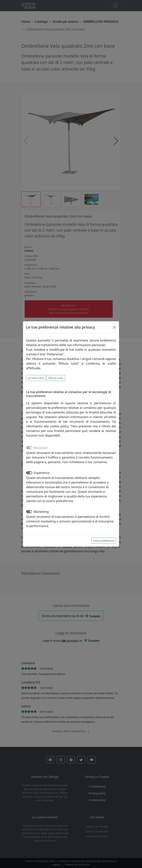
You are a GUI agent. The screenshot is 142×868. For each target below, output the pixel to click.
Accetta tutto (36, 378)
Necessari (41, 448)
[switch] (29, 473)
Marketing (41, 512)
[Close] (114, 327)
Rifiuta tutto (56, 378)
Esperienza (42, 473)
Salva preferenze (104, 541)
